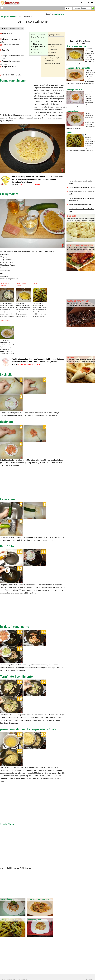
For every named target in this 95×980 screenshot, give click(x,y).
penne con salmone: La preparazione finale (28, 729)
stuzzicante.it (58, 14)
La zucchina (8, 499)
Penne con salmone (13, 80)
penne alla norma (7, 899)
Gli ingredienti (10, 194)
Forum (69, 8)
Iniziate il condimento (15, 626)
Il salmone (7, 422)
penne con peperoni (36, 920)
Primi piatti (4, 17)
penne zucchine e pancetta (38, 899)
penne (3, 920)
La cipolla (6, 374)
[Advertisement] (23, 14)
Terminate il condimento (16, 676)
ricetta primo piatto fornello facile (80, 205)
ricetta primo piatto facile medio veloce (82, 187)
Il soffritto (7, 546)
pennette (14, 17)
